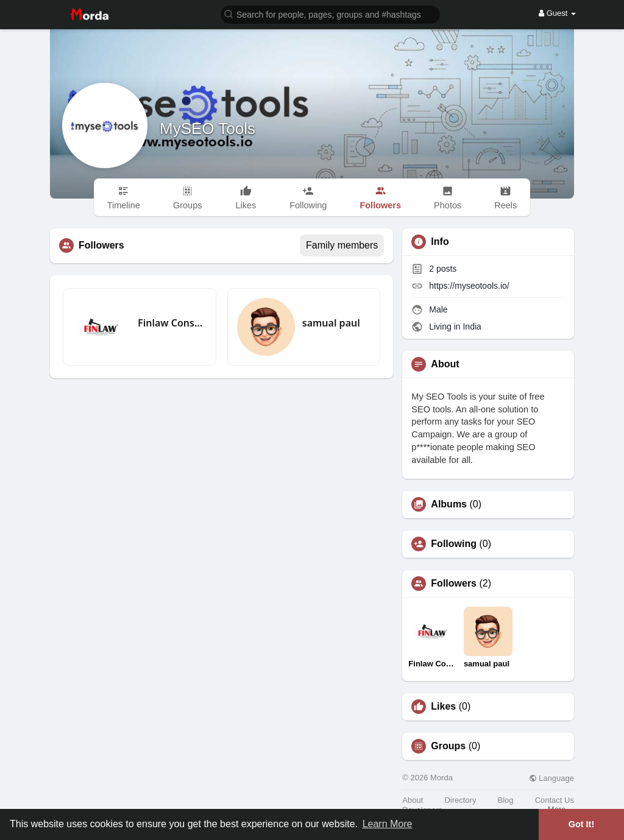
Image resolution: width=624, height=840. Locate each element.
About (413, 800)
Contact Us (555, 800)
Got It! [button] (581, 824)
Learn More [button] (388, 824)
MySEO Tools (207, 129)
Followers (454, 584)
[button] (330, 14)
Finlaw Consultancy (172, 323)
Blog (506, 800)
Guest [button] (557, 13)
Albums (449, 504)
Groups (448, 746)
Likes (443, 707)
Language (551, 778)
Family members (342, 245)
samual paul (331, 323)
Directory (460, 800)
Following (454, 544)
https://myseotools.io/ (469, 286)
